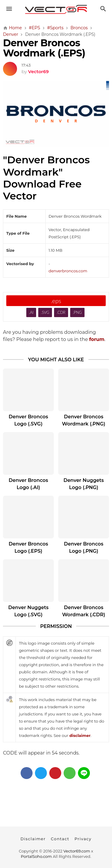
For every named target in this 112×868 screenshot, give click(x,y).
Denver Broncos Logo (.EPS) (28, 547)
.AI (31, 312)
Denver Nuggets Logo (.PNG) (83, 484)
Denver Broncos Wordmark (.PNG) (84, 420)
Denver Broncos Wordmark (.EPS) (44, 48)
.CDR (61, 312)
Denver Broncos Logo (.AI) (28, 484)
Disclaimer (33, 839)
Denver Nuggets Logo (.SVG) (28, 611)
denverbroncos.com (68, 271)
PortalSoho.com (36, 856)
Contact (60, 839)
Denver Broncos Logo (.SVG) (28, 420)
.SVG (45, 312)
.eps (56, 301)
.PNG (77, 312)
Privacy (83, 839)
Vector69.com (77, 851)
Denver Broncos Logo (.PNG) (84, 547)
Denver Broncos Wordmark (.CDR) (84, 611)
